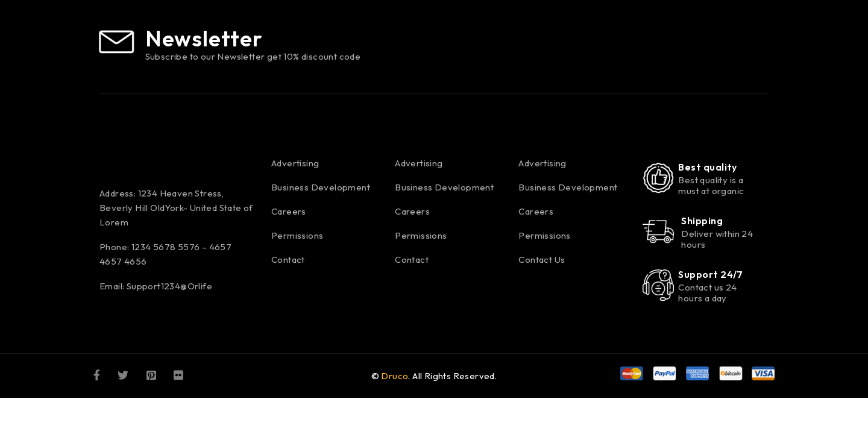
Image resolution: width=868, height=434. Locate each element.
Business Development (321, 187)
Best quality (707, 167)
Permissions (297, 235)
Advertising (295, 163)
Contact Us (542, 259)
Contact (288, 259)
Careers (289, 211)
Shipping (702, 221)
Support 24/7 (710, 274)
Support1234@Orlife (169, 286)
